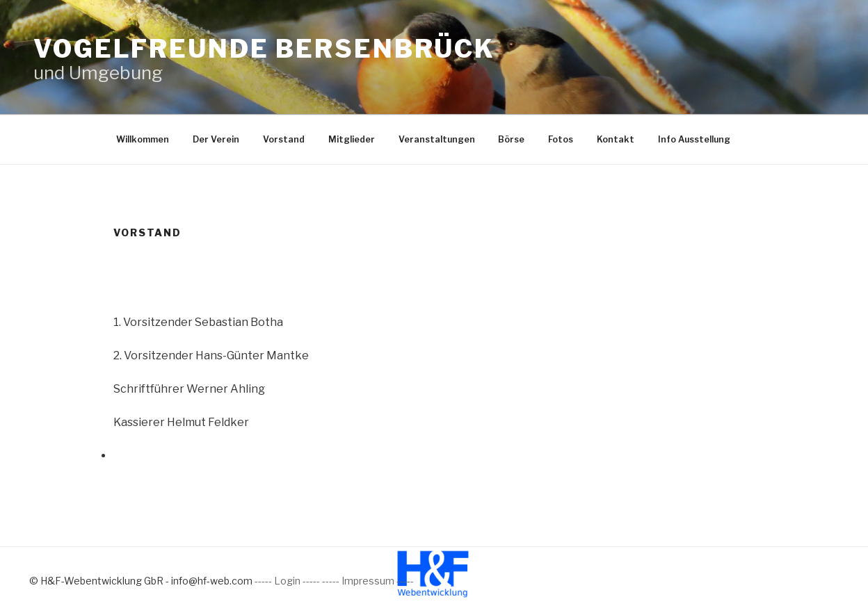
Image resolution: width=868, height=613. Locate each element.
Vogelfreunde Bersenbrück (264, 49)
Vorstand (284, 139)
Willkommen (143, 139)
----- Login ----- (287, 581)
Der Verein (216, 139)
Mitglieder (352, 139)
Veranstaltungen (437, 139)
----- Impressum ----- (368, 581)
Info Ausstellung (694, 139)
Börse (511, 139)
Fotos (561, 139)
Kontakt (616, 139)
